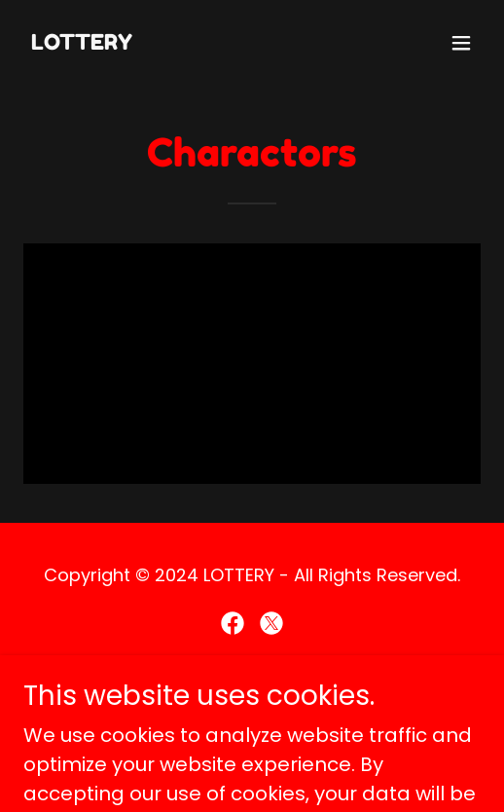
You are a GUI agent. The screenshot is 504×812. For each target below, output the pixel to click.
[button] (461, 43)
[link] (82, 43)
